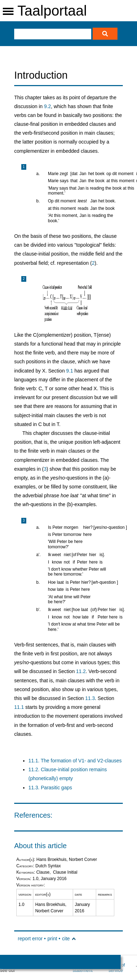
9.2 (47, 106)
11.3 (90, 698)
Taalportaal (52, 11)
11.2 (81, 671)
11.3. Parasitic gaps (50, 788)
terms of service (117, 968)
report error (30, 939)
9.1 (69, 371)
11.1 (19, 707)
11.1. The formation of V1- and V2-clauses (75, 761)
